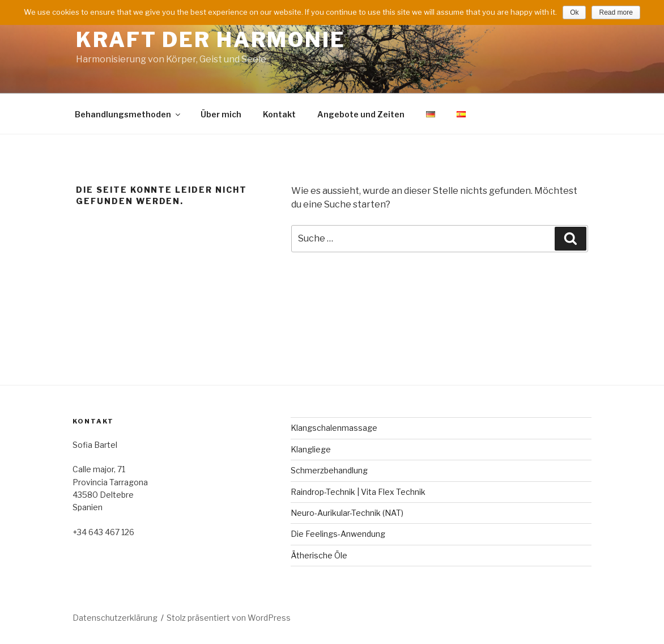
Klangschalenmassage (334, 428)
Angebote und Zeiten (361, 114)
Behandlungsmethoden (128, 114)
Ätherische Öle (319, 555)
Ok (574, 12)
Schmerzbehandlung (329, 470)
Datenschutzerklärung (115, 618)
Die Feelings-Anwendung (338, 534)
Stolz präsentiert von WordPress (229, 618)
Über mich (221, 114)
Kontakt (279, 114)
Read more (616, 12)
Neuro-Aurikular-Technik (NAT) (347, 513)
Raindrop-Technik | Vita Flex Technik (358, 492)
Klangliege (311, 449)
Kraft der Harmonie (211, 40)
